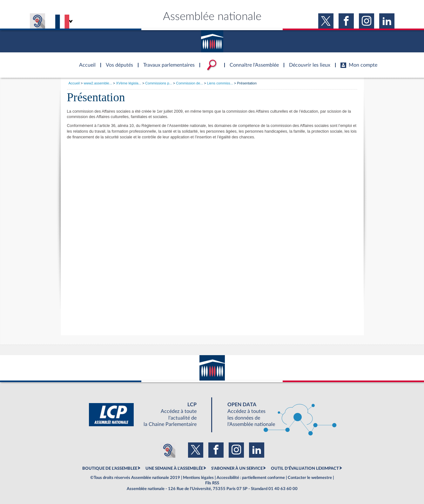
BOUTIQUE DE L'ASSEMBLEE (110, 468)
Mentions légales (198, 478)
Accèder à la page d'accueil (85, 61)
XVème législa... (128, 83)
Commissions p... (158, 83)
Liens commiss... (220, 83)
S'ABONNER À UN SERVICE (237, 468)
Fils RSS (212, 483)
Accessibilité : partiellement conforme (251, 478)
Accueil (74, 83)
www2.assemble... (98, 83)
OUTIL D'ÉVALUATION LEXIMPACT (305, 468)
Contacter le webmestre (310, 478)
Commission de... (189, 83)
